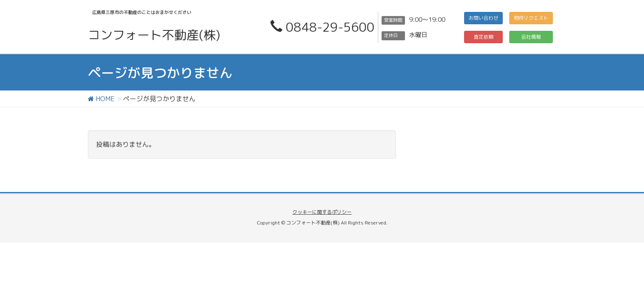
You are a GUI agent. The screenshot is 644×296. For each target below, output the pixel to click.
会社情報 (531, 37)
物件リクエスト (531, 18)
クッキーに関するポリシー (322, 212)
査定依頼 (483, 37)
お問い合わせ (483, 18)
